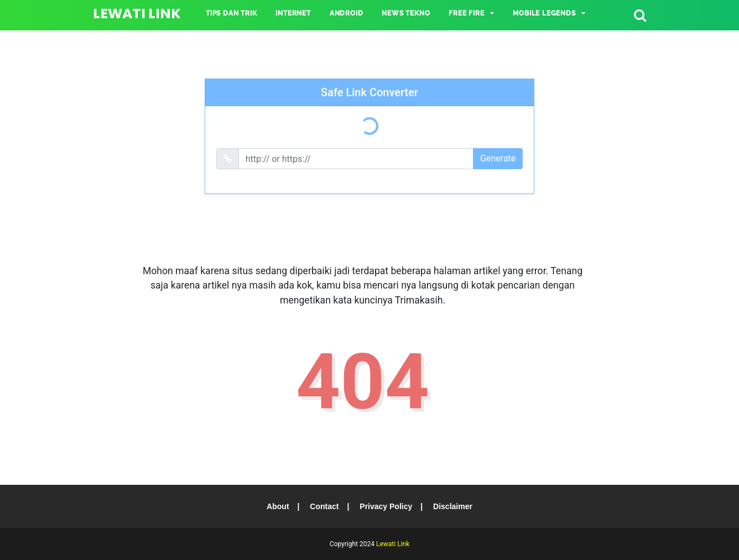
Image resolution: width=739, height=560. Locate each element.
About (278, 506)
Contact (324, 506)
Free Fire (466, 13)
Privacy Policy (386, 506)
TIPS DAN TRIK (231, 13)
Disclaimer (453, 506)
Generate (498, 158)
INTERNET (293, 13)
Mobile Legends (544, 13)
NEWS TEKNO (406, 13)
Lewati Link (137, 14)
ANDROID (347, 13)
